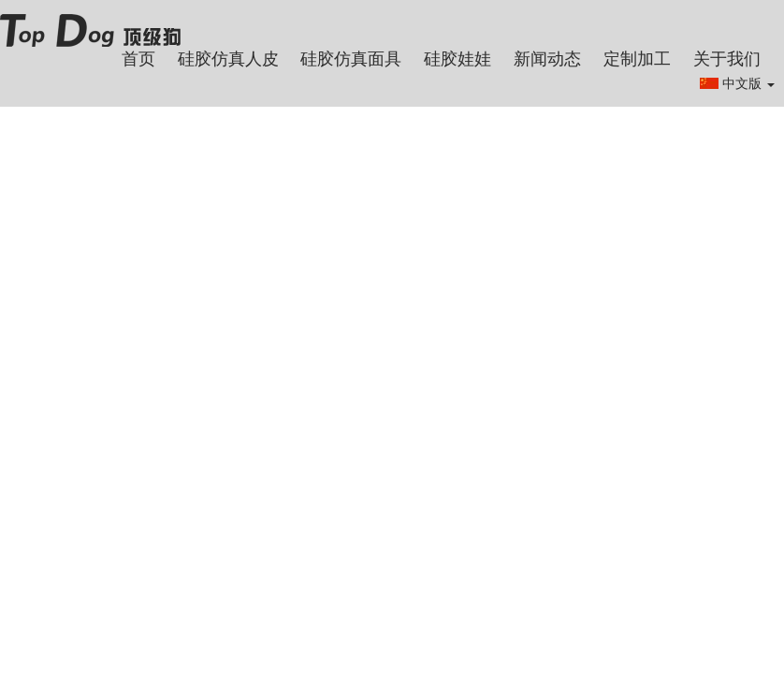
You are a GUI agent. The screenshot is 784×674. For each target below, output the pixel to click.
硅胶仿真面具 (351, 59)
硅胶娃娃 (457, 59)
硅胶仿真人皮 (228, 59)
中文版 (748, 83)
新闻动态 (547, 59)
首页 (138, 59)
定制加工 (637, 59)
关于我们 (727, 59)
